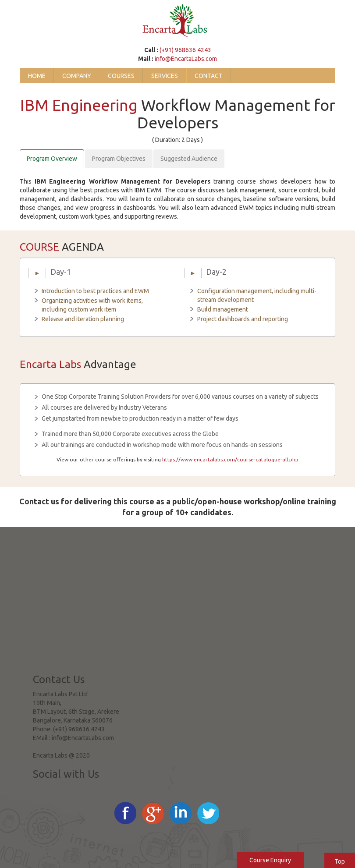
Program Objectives (119, 159)
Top (340, 861)
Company (77, 76)
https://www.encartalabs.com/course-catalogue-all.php (230, 459)
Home (37, 76)
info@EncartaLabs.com (186, 59)
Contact (209, 76)
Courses (121, 76)
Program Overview (52, 159)
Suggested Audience (189, 159)
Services (165, 76)
